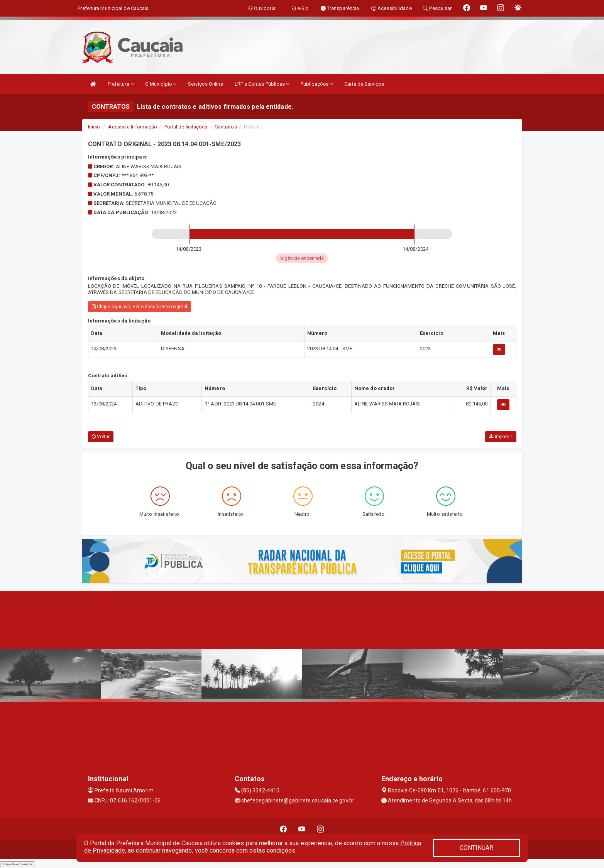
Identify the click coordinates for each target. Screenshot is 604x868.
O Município (161, 84)
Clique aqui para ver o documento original (140, 307)
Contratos (226, 127)
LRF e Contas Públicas (262, 84)
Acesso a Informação (133, 127)
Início (94, 127)
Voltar (101, 437)
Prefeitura (121, 84)
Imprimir (501, 437)
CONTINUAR (477, 848)
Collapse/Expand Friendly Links (18, 864)
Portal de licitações (186, 127)
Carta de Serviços (364, 84)
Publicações (317, 84)
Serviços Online (206, 84)
